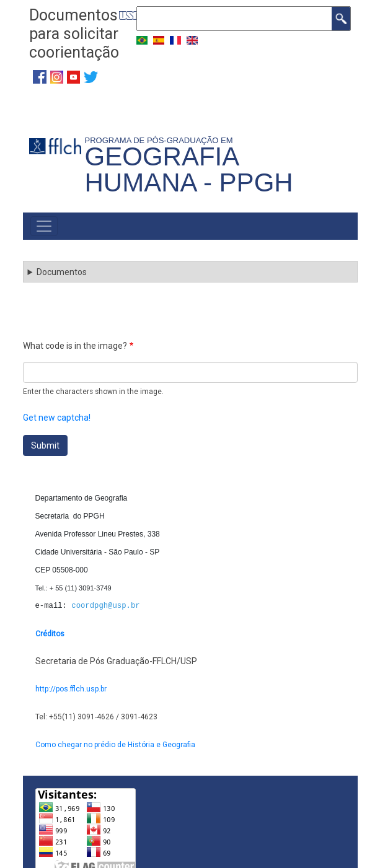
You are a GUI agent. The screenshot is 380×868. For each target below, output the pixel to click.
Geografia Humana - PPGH (189, 169)
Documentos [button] (62, 272)
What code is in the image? (75, 346)
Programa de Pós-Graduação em (161, 140)
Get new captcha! (57, 418)
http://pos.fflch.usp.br (71, 689)
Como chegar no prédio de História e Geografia (115, 745)
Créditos (50, 634)
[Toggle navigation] (44, 226)
